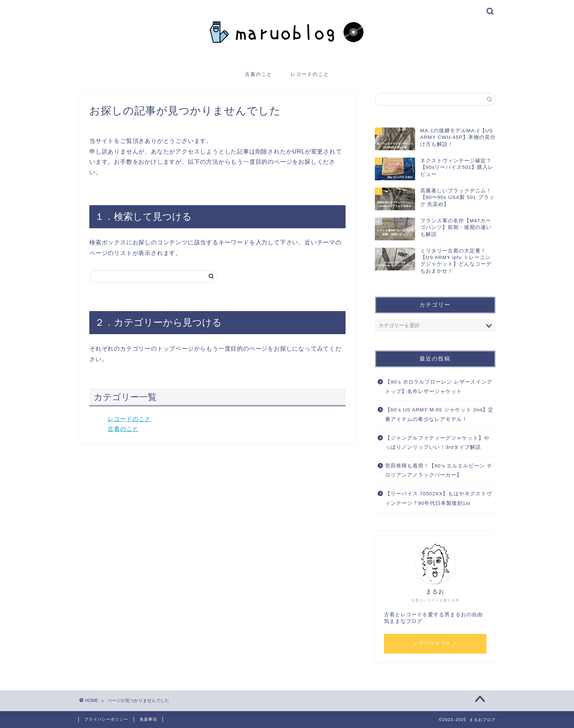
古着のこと (259, 74)
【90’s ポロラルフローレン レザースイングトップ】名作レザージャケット (439, 387)
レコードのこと (310, 74)
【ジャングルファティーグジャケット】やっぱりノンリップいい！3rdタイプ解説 (437, 443)
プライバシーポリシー (106, 719)
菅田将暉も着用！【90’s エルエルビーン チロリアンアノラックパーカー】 (439, 471)
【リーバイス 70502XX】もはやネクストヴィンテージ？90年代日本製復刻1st (439, 498)
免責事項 (148, 719)
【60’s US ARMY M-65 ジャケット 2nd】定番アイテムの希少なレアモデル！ (439, 415)
